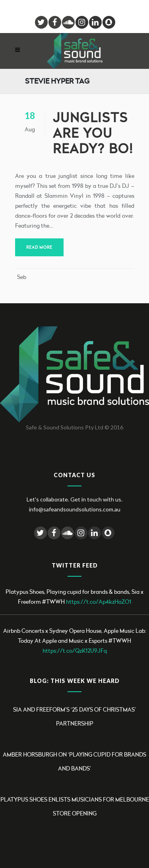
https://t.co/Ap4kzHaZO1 (99, 602)
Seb (22, 277)
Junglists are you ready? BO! (93, 133)
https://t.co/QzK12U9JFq (75, 651)
